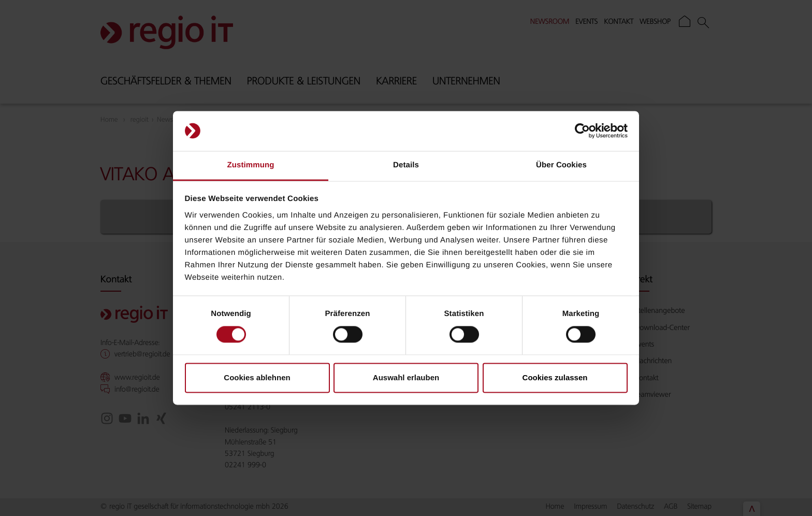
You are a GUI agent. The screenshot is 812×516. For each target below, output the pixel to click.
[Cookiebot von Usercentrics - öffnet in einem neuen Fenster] (582, 131)
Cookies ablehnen (257, 377)
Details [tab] (406, 165)
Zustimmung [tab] (251, 165)
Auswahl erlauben (406, 377)
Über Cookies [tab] (561, 165)
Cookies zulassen (555, 377)
